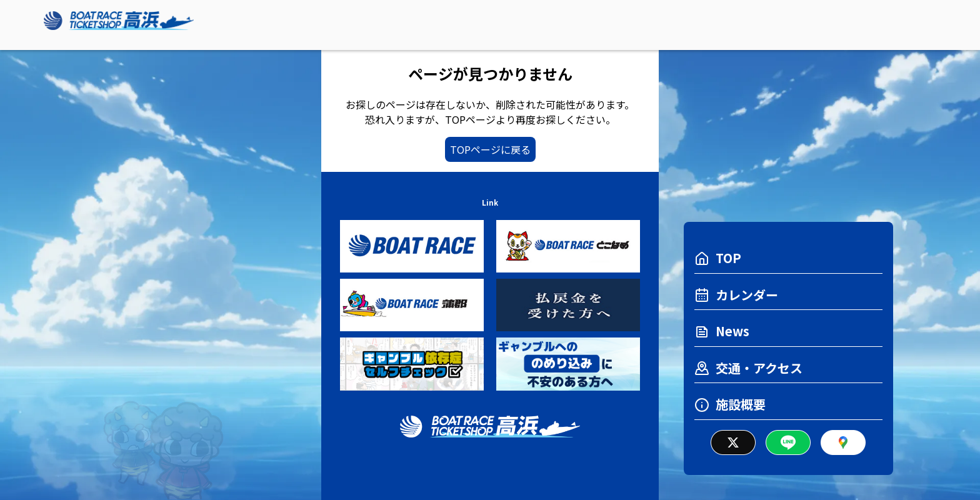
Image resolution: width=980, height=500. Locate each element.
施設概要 (730, 404)
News (722, 331)
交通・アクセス (748, 368)
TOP (718, 258)
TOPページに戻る (490, 149)
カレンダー (736, 295)
